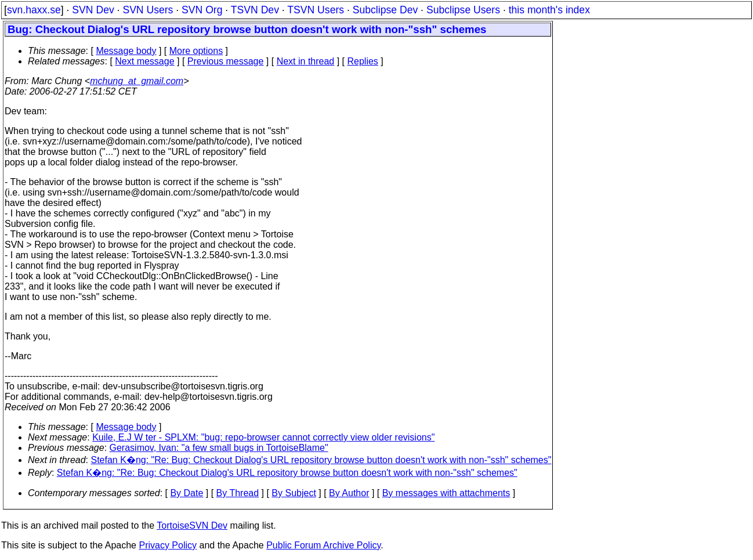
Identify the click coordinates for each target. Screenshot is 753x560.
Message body (126, 51)
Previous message (226, 61)
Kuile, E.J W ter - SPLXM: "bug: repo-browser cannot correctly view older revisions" (263, 437)
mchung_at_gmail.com (137, 81)
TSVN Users (316, 10)
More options (196, 51)
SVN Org (202, 10)
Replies (363, 61)
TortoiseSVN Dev (192, 525)
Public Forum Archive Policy (323, 545)
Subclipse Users (463, 10)
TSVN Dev (255, 10)
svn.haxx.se (34, 10)
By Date (187, 493)
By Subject (294, 493)
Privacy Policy (168, 545)
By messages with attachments (446, 493)
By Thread (238, 493)
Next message (144, 61)
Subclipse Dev (385, 10)
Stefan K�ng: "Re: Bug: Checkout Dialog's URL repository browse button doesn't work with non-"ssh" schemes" (321, 460)
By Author (349, 493)
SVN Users (148, 10)
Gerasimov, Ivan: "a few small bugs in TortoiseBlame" (219, 448)
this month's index (549, 10)
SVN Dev (93, 10)
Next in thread (306, 61)
